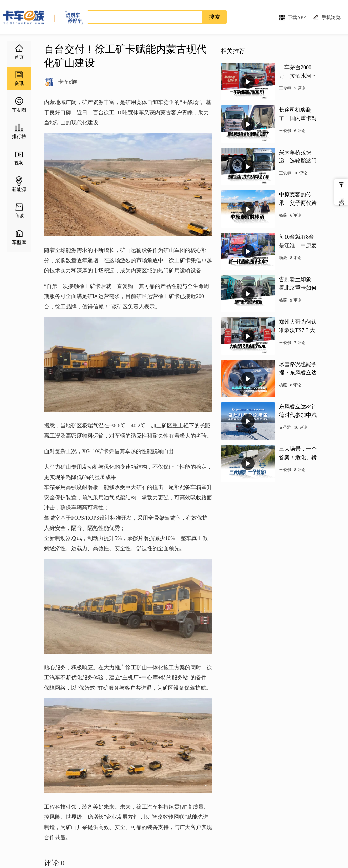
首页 (19, 57)
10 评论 (301, 173)
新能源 (19, 189)
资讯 (19, 84)
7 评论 (300, 88)
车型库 (19, 242)
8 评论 (296, 258)
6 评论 (300, 131)
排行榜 (19, 137)
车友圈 (19, 110)
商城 (19, 216)
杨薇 (283, 215)
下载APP (297, 17)
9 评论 (296, 300)
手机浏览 (331, 17)
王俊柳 (285, 88)
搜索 (214, 17)
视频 (19, 163)
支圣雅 (285, 427)
